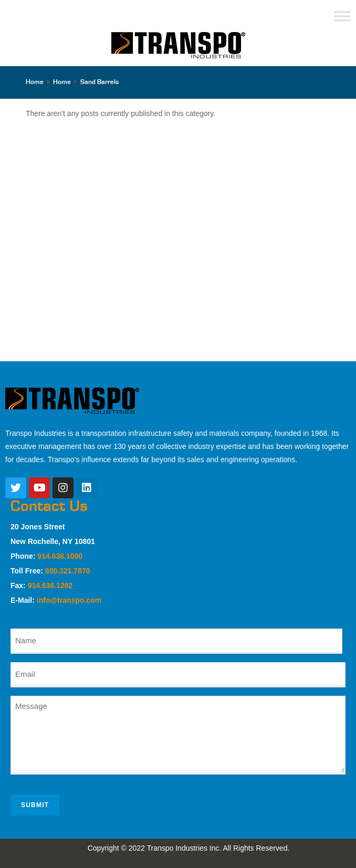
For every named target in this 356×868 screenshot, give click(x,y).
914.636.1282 (50, 585)
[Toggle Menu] (342, 16)
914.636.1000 (60, 556)
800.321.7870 (68, 571)
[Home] (35, 82)
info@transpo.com (69, 600)
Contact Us (49, 506)
